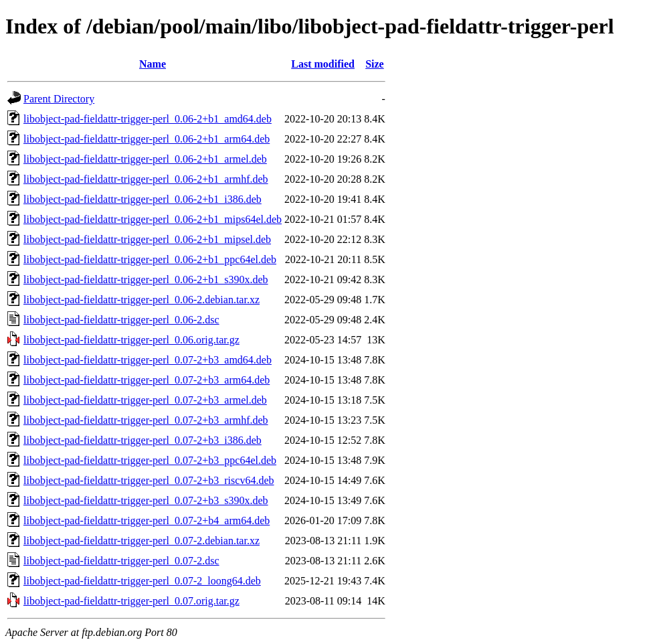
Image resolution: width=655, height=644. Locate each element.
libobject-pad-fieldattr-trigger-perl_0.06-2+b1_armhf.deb (146, 179)
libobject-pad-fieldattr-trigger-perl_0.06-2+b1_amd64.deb (148, 119)
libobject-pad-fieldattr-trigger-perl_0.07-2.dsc (121, 561)
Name (153, 64)
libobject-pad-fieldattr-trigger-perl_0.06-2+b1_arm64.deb (147, 139)
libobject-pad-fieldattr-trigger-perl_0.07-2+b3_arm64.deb (147, 380)
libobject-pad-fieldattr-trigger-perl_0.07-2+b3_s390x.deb (146, 500)
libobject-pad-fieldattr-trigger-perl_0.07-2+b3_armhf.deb (146, 420)
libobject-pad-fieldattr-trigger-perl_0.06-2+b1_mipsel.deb (147, 239)
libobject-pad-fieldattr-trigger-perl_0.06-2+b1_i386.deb (143, 199)
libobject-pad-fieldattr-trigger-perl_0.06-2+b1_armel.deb (145, 159)
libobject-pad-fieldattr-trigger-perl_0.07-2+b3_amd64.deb (148, 360)
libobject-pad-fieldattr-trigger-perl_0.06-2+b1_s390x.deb (146, 279)
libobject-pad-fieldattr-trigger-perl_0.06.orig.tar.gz (131, 340)
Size (375, 64)
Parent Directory (59, 99)
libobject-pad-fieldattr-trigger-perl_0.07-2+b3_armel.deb (145, 400)
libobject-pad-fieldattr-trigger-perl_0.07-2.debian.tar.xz (142, 541)
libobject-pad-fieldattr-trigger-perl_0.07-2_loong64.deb (142, 581)
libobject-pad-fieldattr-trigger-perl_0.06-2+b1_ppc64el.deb (150, 259)
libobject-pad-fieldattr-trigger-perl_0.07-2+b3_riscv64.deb (149, 480)
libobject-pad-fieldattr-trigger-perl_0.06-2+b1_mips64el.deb (153, 219)
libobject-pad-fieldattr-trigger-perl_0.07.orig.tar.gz (131, 601)
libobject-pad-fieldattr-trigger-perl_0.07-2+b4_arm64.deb (147, 520)
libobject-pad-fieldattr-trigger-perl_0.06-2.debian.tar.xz (142, 300)
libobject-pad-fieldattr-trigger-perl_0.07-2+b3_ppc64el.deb (150, 460)
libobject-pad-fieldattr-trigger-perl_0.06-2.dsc (121, 320)
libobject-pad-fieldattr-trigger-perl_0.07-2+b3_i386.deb (143, 440)
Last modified (323, 64)
